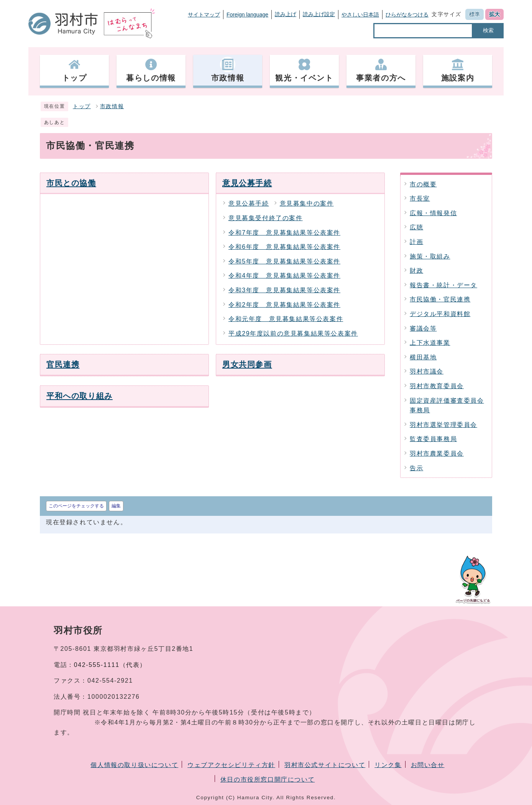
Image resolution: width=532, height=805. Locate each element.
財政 (416, 271)
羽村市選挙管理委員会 (443, 425)
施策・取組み (430, 256)
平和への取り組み (80, 396)
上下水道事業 (430, 343)
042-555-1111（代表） (110, 665)
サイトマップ (204, 15)
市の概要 (423, 184)
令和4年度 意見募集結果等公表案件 (284, 276)
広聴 (416, 227)
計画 (416, 242)
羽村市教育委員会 (437, 386)
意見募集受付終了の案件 (266, 218)
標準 (475, 14)
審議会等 (423, 328)
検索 (488, 30)
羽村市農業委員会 (437, 454)
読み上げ (286, 14)
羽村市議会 (427, 371)
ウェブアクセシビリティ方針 (231, 765)
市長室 (420, 198)
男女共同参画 (247, 364)
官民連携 (63, 364)
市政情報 (112, 106)
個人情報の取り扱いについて (134, 765)
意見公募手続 (247, 183)
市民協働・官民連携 (440, 299)
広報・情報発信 (433, 213)
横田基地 (423, 357)
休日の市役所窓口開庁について (268, 779)
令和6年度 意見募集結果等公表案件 (284, 247)
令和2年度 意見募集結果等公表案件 (284, 305)
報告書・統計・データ (443, 285)
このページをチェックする (76, 506)
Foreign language (247, 15)
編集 (116, 506)
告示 (416, 468)
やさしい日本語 (360, 15)
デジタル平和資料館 (440, 314)
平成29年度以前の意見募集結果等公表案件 (293, 333)
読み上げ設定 (319, 14)
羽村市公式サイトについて (325, 765)
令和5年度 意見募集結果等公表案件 (284, 261)
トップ (82, 106)
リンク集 (388, 765)
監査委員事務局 (433, 439)
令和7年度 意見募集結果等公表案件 (284, 233)
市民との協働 (71, 183)
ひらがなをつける (407, 15)
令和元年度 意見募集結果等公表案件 (286, 319)
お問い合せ (428, 765)
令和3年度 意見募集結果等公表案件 (284, 290)
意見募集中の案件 (307, 203)
